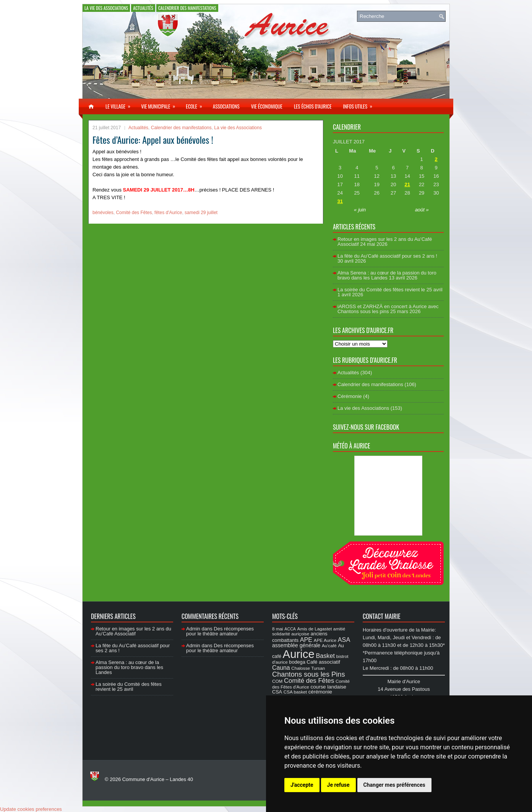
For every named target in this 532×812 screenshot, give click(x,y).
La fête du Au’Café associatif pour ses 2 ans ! (387, 256)
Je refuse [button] (338, 785)
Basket (325, 656)
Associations (226, 106)
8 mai (278, 629)
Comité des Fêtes (134, 213)
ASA (344, 640)
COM (277, 681)
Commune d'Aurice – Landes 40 (158, 779)
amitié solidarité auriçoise (309, 631)
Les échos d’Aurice (313, 106)
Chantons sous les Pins (309, 674)
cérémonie (320, 692)
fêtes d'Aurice (168, 213)
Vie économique (267, 106)
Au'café (329, 646)
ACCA (290, 629)
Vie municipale (161, 104)
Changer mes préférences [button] (394, 785)
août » (422, 210)
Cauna (281, 668)
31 (340, 201)
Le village (120, 104)
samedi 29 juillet (201, 213)
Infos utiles (360, 104)
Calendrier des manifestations (187, 8)
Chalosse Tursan (308, 668)
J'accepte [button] (302, 785)
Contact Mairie (382, 616)
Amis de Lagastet (315, 629)
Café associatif (323, 662)
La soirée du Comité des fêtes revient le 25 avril (390, 290)
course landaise (328, 687)
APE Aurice (325, 640)
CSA (277, 692)
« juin (360, 210)
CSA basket (295, 692)
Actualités (143, 8)
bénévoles (103, 213)
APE (306, 640)
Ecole (196, 104)
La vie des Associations (106, 8)
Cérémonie (350, 396)
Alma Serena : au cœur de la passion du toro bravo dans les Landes (387, 275)
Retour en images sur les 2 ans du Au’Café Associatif (133, 631)
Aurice (299, 654)
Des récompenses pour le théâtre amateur (220, 631)
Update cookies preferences (31, 809)
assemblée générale (296, 645)
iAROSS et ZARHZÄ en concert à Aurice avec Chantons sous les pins (388, 309)
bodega (297, 662)
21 (407, 184)
